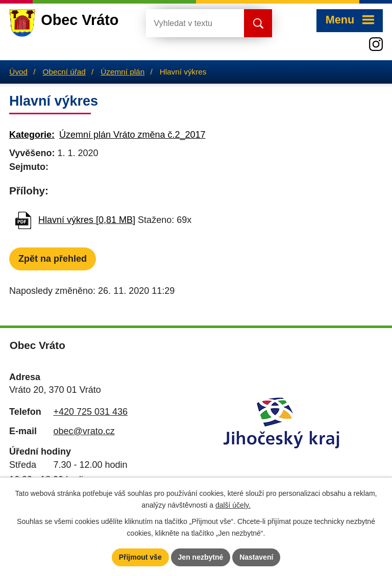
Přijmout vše (140, 557)
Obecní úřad (64, 72)
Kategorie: (32, 135)
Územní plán (122, 72)
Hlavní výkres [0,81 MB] (87, 220)
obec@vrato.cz (84, 431)
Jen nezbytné (201, 557)
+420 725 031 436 (90, 412)
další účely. (233, 505)
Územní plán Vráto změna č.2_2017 (132, 135)
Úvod (18, 72)
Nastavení (256, 557)
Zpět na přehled (53, 259)
